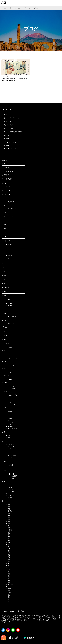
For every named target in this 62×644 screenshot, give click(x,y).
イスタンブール (11, 358)
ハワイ (9, 424)
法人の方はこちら (10, 125)
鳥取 (8, 509)
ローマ (9, 498)
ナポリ (9, 485)
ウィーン (9, 304)
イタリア (18, 8)
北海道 (9, 589)
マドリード (10, 474)
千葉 (8, 557)
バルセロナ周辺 (11, 476)
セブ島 (9, 347)
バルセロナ (10, 478)
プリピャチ (10, 202)
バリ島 (9, 245)
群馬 (8, 582)
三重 (8, 595)
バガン (9, 256)
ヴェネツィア (11, 491)
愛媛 (8, 555)
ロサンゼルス (11, 422)
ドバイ (9, 187)
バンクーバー (11, 324)
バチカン (9, 489)
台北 (8, 438)
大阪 (8, 587)
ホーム (4, 8)
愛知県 (9, 580)
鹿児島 (9, 511)
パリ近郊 (9, 465)
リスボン (9, 411)
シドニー (9, 379)
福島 (8, 521)
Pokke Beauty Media (10, 149)
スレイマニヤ (11, 317)
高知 (8, 515)
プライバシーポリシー (11, 142)
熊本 (8, 528)
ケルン (9, 402)
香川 (8, 547)
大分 (8, 553)
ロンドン (9, 458)
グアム (9, 418)
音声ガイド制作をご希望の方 (13, 132)
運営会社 (7, 146)
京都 (8, 591)
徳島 (8, 505)
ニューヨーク (11, 420)
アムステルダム (11, 395)
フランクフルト (11, 404)
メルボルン (10, 306)
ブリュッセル (11, 388)
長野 (8, 578)
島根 (8, 599)
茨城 (8, 576)
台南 (8, 436)
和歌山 (9, 530)
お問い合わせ (8, 135)
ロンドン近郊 (11, 456)
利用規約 (7, 139)
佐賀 (8, 507)
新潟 (8, 574)
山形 (8, 532)
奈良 (8, 572)
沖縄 (8, 551)
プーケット (10, 447)
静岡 (8, 566)
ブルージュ (10, 386)
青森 (8, 545)
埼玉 (8, 534)
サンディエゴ (11, 427)
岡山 (8, 563)
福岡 (8, 549)
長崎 (8, 597)
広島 (8, 570)
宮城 (8, 542)
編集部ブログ (8, 121)
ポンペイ (27, 8)
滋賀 (8, 540)
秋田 (8, 517)
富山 (8, 526)
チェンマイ (10, 445)
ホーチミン (10, 365)
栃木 (8, 561)
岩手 (8, 538)
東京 (8, 601)
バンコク (9, 449)
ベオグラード (11, 209)
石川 (8, 568)
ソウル (9, 372)
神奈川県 (9, 584)
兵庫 (8, 559)
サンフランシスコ (12, 429)
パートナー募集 (9, 128)
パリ (8, 467)
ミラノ (9, 493)
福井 (8, 524)
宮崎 (8, 519)
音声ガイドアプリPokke (11, 118)
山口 (8, 513)
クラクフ (9, 171)
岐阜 (8, 536)
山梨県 (9, 593)
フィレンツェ (11, 496)
